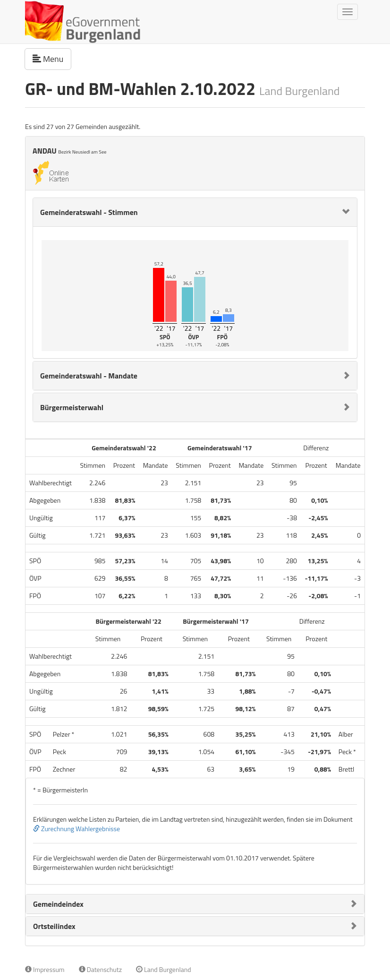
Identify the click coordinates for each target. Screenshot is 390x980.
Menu (52, 59)
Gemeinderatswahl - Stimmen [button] (89, 212)
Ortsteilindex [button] (54, 926)
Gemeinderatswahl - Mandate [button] (89, 376)
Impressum (45, 969)
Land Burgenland (164, 969)
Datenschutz (100, 969)
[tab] (195, 212)
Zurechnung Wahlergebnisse (76, 829)
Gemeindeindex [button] (58, 904)
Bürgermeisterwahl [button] (72, 407)
